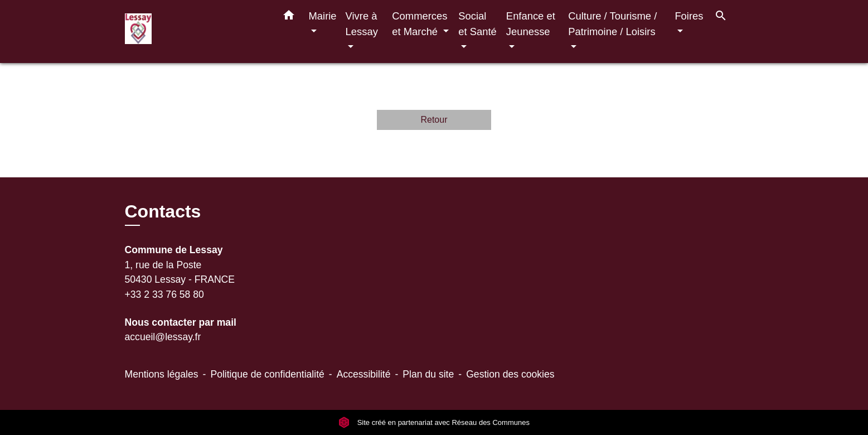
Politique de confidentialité (267, 374)
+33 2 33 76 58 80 (164, 294)
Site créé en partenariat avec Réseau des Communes (434, 422)
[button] (289, 17)
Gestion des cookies (510, 374)
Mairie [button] (323, 16)
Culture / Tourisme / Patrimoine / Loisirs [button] (612, 24)
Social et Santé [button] (477, 24)
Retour (434, 120)
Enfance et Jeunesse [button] (531, 24)
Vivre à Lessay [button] (362, 24)
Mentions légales (162, 374)
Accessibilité (364, 374)
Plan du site (428, 374)
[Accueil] (195, 32)
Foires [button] (689, 16)
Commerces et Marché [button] (420, 24)
